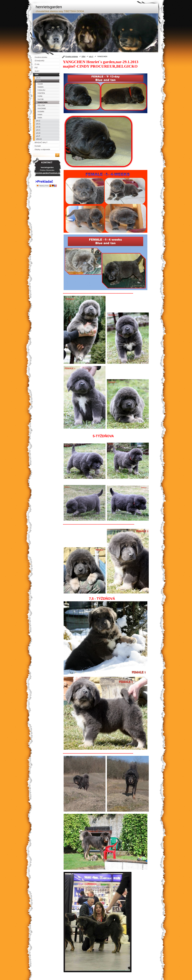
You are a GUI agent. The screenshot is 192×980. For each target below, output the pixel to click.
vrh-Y (91, 56)
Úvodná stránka (72, 56)
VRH (83, 56)
